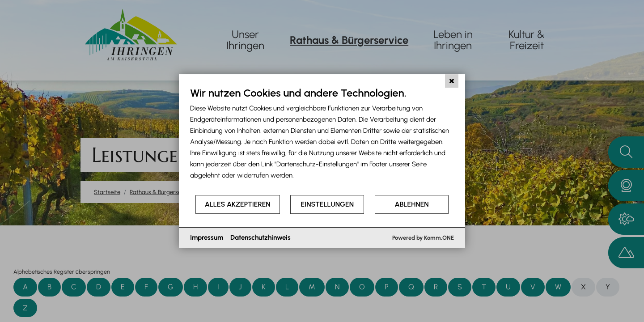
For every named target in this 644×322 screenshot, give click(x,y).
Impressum (207, 237)
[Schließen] (452, 81)
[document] (322, 140)
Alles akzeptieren (238, 204)
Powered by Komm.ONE (423, 238)
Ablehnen (412, 204)
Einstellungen (327, 204)
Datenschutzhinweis (261, 237)
